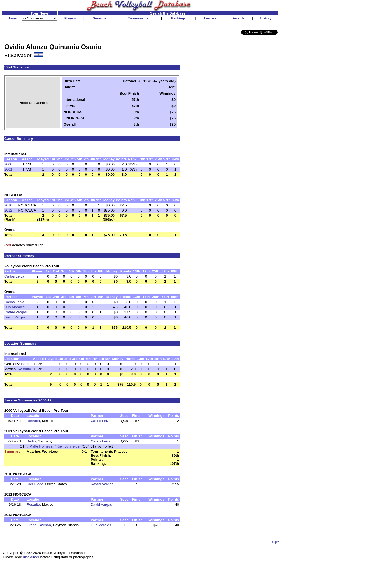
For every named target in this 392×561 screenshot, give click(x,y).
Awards (239, 18)
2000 (8, 164)
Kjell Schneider (69, 446)
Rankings (178, 18)
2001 (8, 169)
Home (12, 18)
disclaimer (31, 557)
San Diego (35, 484)
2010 (8, 205)
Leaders (210, 18)
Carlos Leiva (14, 276)
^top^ (275, 542)
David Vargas (15, 317)
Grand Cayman (39, 525)
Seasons (99, 18)
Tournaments (138, 18)
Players (70, 18)
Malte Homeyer (41, 446)
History (266, 18)
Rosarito (24, 369)
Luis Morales (15, 307)
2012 (8, 210)
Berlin (26, 364)
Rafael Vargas (15, 312)
